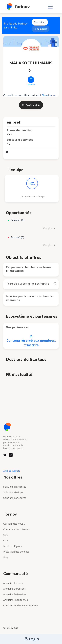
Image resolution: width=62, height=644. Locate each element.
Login (32, 639)
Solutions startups (13, 492)
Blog (6, 557)
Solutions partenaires (15, 498)
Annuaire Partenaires (15, 594)
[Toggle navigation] (50, 7)
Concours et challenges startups (21, 605)
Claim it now (48, 95)
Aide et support (12, 471)
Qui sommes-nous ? (14, 524)
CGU (6, 535)
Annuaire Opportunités (16, 600)
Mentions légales (13, 546)
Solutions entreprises (15, 487)
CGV (6, 540)
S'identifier (40, 22)
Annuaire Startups (13, 583)
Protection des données (16, 552)
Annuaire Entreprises (14, 589)
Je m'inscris (41, 29)
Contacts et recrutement (17, 529)
